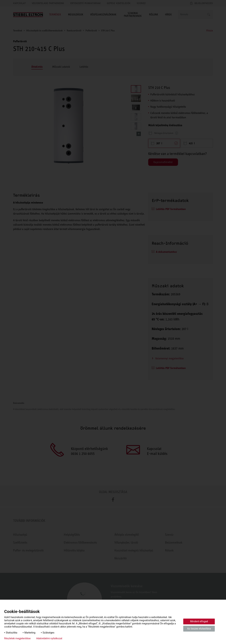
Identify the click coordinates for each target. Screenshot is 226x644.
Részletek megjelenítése (17, 638)
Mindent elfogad (199, 621)
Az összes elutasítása (199, 629)
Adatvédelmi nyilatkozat (49, 638)
